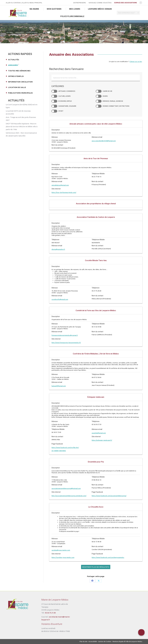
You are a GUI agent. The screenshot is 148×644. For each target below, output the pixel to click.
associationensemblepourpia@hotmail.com (66, 488)
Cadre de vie (99, 91)
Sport (54, 111)
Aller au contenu (13, 3)
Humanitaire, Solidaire (54, 106)
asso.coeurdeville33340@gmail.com (104, 141)
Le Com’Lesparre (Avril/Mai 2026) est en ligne (22, 106)
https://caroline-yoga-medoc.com (63, 557)
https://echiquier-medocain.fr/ (102, 440)
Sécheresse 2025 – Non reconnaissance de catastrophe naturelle (21, 134)
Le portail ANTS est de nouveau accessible (18, 112)
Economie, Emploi (54, 101)
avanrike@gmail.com (99, 433)
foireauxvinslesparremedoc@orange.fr (65, 335)
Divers (99, 96)
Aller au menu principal (32, 3)
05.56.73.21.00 (50, 613)
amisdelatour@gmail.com (60, 185)
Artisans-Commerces (54, 91)
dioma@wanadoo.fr (58, 249)
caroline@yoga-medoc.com (61, 550)
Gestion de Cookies (105, 641)
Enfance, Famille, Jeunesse (99, 101)
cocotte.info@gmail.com (60, 299)
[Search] (128, 13)
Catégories (58, 86)
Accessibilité (93, 641)
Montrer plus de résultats (96, 567)
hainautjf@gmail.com (59, 386)
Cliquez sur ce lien (136, 62)
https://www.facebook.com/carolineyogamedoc (108, 557)
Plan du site (83, 641)
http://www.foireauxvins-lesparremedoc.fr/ (66, 343)
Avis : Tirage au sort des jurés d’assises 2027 (21, 119)
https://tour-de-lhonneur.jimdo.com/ (64, 192)
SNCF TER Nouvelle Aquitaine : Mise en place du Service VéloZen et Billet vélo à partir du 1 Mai (22, 126)
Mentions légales (118, 641)
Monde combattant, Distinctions (99, 106)
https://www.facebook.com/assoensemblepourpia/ (109, 496)
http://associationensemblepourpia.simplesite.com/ (69, 496)
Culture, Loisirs (54, 96)
